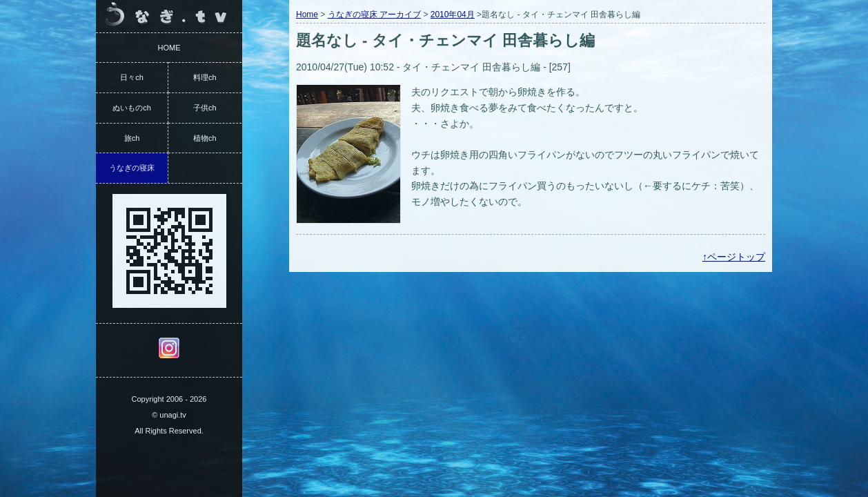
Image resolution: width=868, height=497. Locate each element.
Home (307, 14)
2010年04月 (453, 14)
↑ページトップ (734, 257)
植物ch (205, 138)
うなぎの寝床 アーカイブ (374, 14)
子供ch (205, 108)
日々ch (132, 77)
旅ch (132, 138)
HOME (169, 48)
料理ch (205, 77)
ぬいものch (132, 108)
